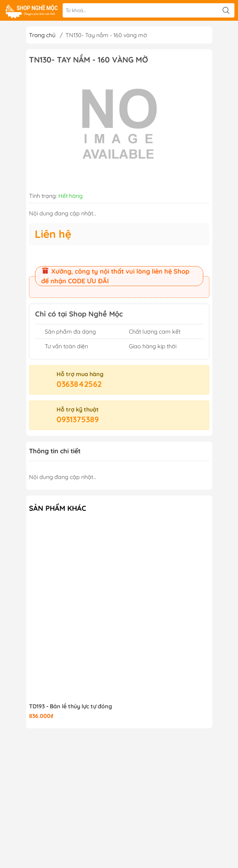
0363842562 (79, 384)
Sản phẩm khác (58, 508)
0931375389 (78, 419)
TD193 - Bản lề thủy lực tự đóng (71, 706)
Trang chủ (42, 35)
